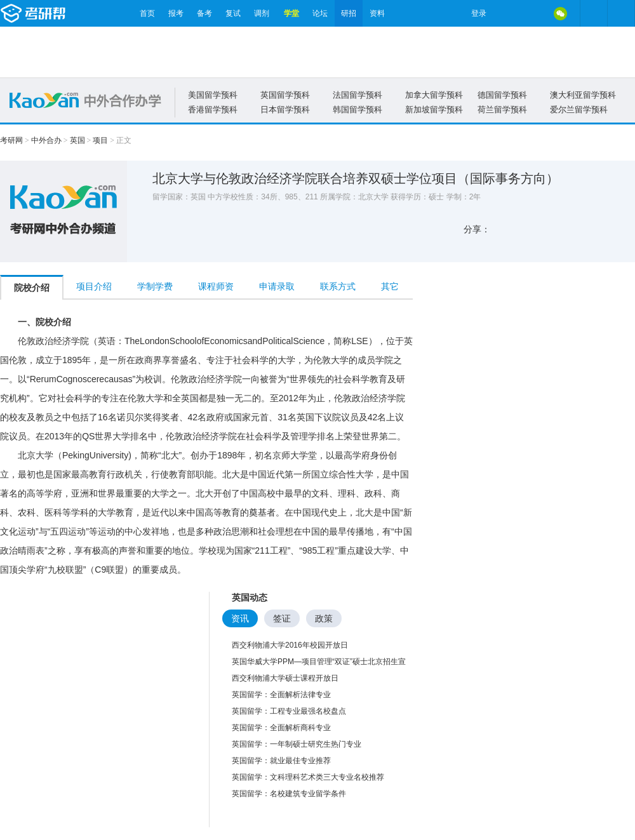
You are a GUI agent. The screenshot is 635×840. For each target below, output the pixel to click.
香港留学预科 (213, 110)
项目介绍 (94, 286)
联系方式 (338, 286)
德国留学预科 (502, 95)
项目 (100, 140)
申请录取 (277, 286)
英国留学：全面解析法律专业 (281, 695)
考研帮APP (621, 13)
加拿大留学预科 (434, 95)
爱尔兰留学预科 (579, 110)
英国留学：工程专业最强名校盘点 (289, 711)
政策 (324, 618)
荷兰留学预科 (502, 110)
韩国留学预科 (358, 110)
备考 (204, 13)
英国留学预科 (285, 95)
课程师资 (216, 286)
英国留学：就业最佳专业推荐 (281, 761)
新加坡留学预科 (434, 110)
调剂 (262, 13)
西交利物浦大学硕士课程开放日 (285, 678)
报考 (176, 13)
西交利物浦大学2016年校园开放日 (290, 645)
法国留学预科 (358, 95)
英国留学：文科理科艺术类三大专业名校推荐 (308, 777)
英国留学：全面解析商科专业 (281, 728)
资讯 (240, 618)
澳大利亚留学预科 (583, 95)
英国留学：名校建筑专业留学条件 (289, 794)
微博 (507, 13)
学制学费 (155, 286)
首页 (147, 13)
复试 (233, 13)
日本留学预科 (285, 110)
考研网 (11, 140)
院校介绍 (32, 288)
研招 (349, 13)
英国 (77, 140)
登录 (479, 13)
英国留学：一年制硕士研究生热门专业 (297, 744)
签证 (282, 618)
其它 (390, 286)
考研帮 (67, 13)
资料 (377, 13)
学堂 (291, 13)
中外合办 (46, 140)
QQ (533, 13)
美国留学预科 (213, 95)
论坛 (320, 13)
